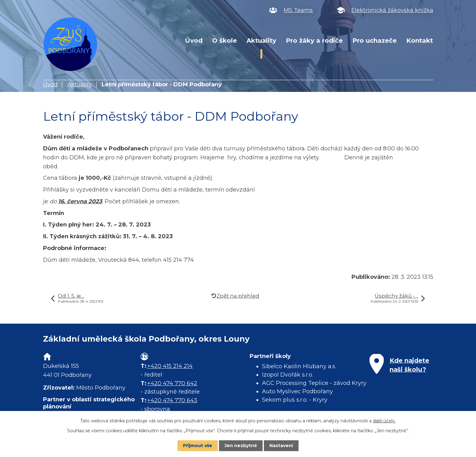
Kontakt (420, 41)
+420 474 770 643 (172, 400)
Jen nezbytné (241, 446)
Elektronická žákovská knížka (392, 10)
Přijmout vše (198, 446)
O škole (225, 41)
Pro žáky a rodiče (314, 41)
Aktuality (261, 41)
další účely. (384, 421)
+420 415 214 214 (170, 366)
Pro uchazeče (375, 41)
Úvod (194, 41)
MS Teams (298, 10)
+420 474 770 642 (172, 383)
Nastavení (281, 446)
